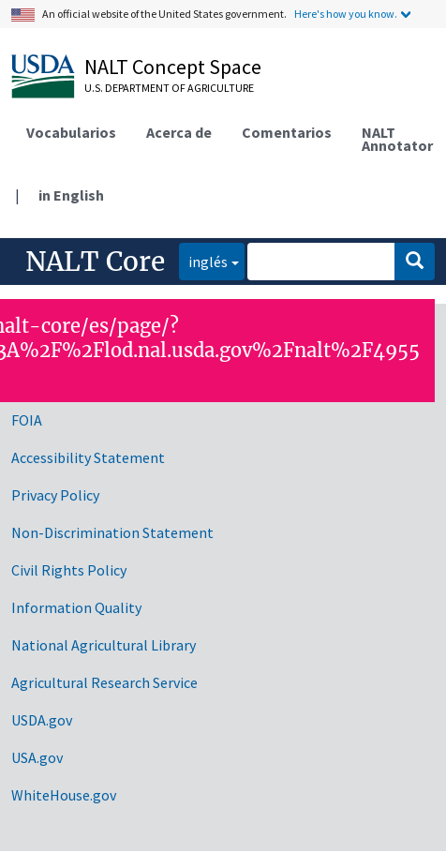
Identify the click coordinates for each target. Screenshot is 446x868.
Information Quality (76, 607)
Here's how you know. (346, 14)
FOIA (27, 420)
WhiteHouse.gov (64, 795)
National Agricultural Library (104, 645)
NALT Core (95, 262)
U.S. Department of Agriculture (169, 88)
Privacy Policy (55, 495)
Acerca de (179, 132)
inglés (203, 260)
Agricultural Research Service (104, 682)
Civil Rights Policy (69, 570)
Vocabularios (71, 132)
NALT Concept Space (173, 67)
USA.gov (37, 757)
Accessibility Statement (88, 457)
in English (71, 195)
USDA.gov (42, 720)
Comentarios (287, 132)
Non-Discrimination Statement (112, 532)
